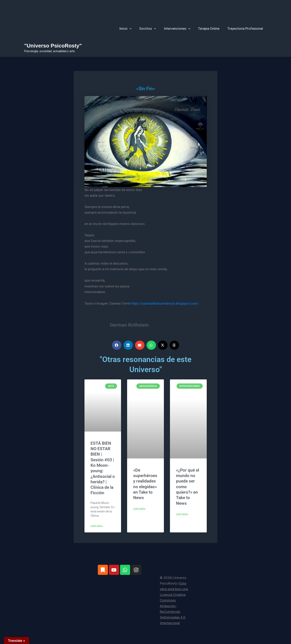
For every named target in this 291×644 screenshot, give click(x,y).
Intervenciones (179, 29)
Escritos (151, 29)
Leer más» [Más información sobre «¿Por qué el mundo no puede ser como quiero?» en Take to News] (182, 514)
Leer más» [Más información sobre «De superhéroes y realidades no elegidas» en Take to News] (140, 509)
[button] (134, 29)
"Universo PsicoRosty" (53, 46)
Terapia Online (210, 29)
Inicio (129, 29)
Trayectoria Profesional (246, 29)
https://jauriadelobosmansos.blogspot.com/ (165, 303)
